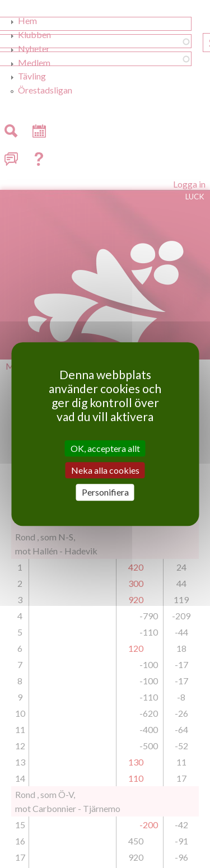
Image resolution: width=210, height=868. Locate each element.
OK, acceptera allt (105, 448)
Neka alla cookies (105, 470)
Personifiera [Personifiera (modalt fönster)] (105, 493)
